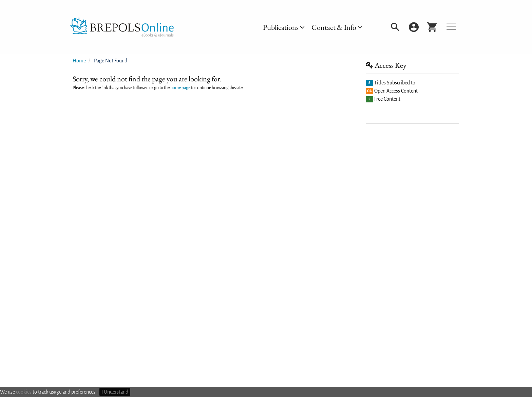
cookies (24, 392)
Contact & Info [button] (337, 27)
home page (180, 88)
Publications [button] (284, 27)
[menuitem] (284, 27)
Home (79, 61)
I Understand (115, 392)
